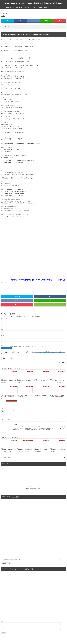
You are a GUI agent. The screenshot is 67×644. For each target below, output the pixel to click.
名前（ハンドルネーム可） (7, 622)
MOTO (15, 425)
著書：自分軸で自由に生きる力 (23, 7)
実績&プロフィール (10, 7)
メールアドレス (5, 627)
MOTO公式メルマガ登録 (36, 7)
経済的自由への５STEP (49, 7)
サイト (3, 341)
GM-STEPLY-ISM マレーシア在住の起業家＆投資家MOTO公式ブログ (33, 3)
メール (3, 335)
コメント (4, 318)
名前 (3, 330)
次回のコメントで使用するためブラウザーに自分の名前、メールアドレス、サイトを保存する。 (25, 346)
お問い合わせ (58, 7)
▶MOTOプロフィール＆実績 (33, 487)
